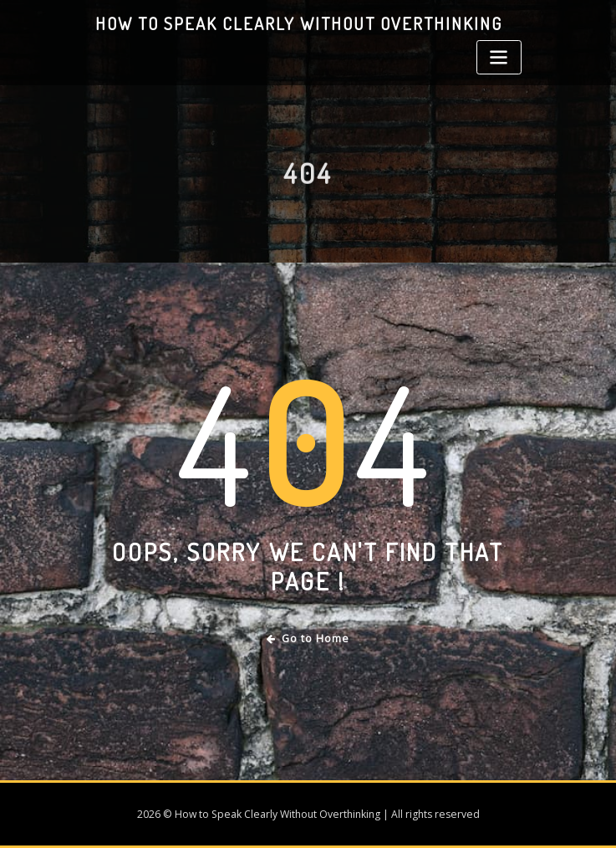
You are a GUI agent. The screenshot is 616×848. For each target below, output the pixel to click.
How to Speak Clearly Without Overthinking (299, 23)
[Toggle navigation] (499, 57)
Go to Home (308, 639)
